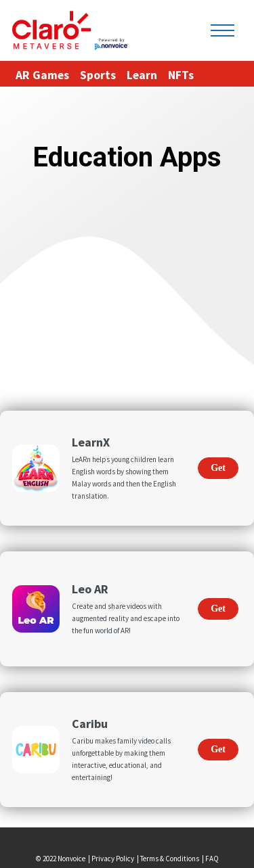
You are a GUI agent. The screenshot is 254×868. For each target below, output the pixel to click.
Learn (142, 75)
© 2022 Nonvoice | (64, 859)
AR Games (42, 75)
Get (218, 468)
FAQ (212, 859)
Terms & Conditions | (173, 859)
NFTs (181, 75)
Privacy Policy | (116, 859)
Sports (98, 75)
